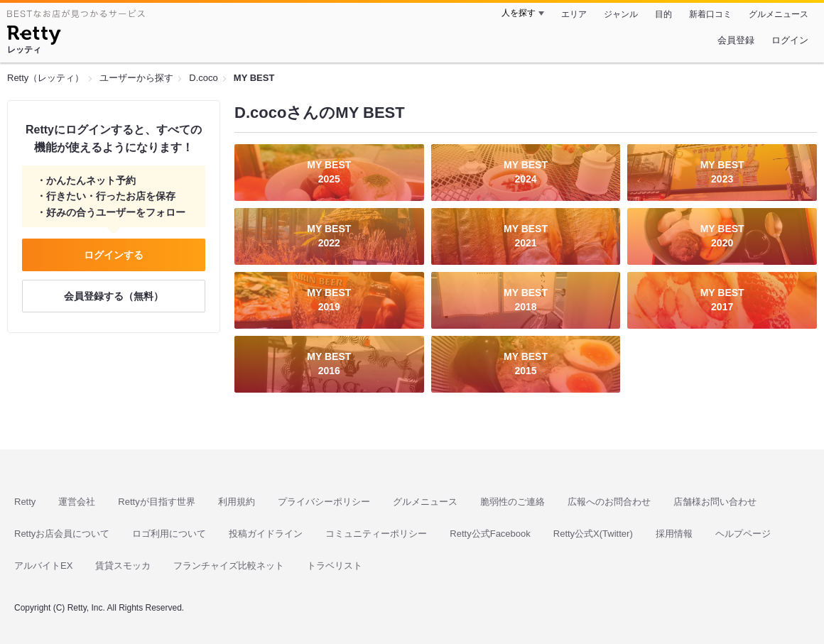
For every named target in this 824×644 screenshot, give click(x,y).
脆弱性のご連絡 (513, 502)
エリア (574, 14)
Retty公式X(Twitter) (593, 534)
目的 (663, 14)
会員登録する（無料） (114, 296)
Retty (25, 502)
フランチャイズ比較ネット (229, 566)
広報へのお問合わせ (609, 502)
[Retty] (34, 37)
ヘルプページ (743, 534)
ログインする (114, 255)
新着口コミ (710, 14)
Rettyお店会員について (62, 534)
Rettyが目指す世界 (156, 502)
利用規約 (237, 502)
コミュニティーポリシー (376, 534)
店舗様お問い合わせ (715, 502)
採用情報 (674, 534)
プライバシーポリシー (324, 502)
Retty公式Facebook (490, 534)
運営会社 (77, 502)
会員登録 (736, 40)
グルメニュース (779, 14)
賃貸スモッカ (123, 566)
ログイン (790, 40)
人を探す (519, 13)
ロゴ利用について (169, 534)
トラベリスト (335, 566)
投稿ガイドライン (266, 534)
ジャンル (621, 14)
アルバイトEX (43, 566)
